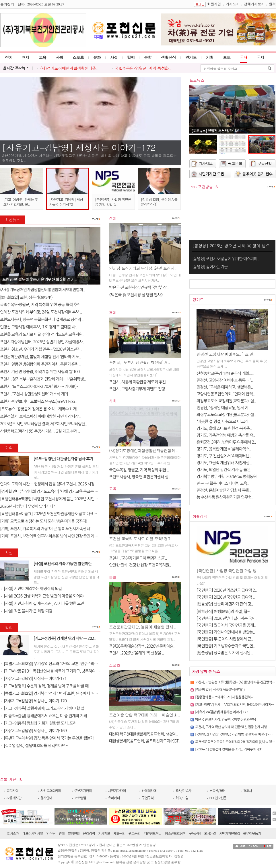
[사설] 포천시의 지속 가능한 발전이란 (63, 564)
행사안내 (46, 798)
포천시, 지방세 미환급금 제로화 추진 (137, 382)
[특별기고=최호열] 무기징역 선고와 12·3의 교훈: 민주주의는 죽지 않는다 (59, 664)
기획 (210, 57)
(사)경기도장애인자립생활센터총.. (69, 68)
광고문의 (134, 834)
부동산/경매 (217, 791)
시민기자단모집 (230, 834)
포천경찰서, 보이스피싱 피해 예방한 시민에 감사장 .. (41, 416)
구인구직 (148, 798)
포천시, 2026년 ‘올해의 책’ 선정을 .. (136, 653)
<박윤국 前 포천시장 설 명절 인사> (136, 295)
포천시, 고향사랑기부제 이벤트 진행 (137, 389)
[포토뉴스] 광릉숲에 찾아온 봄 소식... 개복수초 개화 (229, 749)
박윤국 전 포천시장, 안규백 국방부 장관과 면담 (226, 720)
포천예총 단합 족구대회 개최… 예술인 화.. (144, 715)
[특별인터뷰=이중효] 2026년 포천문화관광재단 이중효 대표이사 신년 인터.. (59, 514)
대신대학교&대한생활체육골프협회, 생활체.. (144, 734)
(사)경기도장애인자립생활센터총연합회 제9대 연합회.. (42, 290)
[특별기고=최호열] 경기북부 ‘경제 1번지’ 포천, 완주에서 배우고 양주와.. (58, 693)
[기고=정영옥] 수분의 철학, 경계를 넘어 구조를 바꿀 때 (45, 686)
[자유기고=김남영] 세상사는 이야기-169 (34, 731)
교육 (42, 57)
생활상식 (168, 57)
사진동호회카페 (51, 791)
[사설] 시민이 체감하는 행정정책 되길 (32, 589)
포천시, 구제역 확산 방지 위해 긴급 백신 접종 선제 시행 (231, 727)
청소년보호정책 (175, 834)
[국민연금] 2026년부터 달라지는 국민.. (227, 618)
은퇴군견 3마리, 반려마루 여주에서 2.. (226, 442)
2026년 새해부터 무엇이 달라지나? (27, 506)
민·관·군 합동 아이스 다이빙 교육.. (223, 483)
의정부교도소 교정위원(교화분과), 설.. (226, 401)
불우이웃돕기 (252, 834)
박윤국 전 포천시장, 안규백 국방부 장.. (139, 287)
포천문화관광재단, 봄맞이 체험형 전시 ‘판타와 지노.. (40, 357)
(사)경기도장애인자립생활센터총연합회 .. (144, 450)
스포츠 (78, 57)
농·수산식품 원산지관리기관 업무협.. (225, 497)
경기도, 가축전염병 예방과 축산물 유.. (226, 435)
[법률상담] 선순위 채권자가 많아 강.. (225, 604)
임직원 (51, 834)
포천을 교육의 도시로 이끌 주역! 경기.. (141, 538)
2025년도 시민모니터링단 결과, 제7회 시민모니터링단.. (43, 424)
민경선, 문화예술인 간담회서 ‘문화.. (224, 490)
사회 (59, 57)
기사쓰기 (233, 4)
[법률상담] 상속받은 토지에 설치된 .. (225, 653)
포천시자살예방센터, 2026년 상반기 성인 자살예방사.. (42, 342)
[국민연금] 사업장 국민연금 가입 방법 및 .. (113, 202)
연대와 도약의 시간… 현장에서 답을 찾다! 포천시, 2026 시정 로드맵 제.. (56, 484)
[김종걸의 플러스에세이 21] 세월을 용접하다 (224, 697)
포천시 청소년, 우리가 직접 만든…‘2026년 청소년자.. (41, 349)
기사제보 (104, 834)
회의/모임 (182, 798)
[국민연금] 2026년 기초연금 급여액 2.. (227, 590)
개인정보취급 (153, 834)
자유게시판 (14, 798)
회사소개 (13, 834)
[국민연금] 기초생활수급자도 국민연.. (226, 646)
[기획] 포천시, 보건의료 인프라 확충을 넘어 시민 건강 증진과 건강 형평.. (56, 536)
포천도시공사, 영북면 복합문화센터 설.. (140, 477)
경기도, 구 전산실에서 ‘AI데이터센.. (224, 456)
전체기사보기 (254, 4)
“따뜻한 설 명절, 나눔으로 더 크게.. (223, 422)
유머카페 (114, 798)
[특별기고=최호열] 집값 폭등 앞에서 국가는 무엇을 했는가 (48, 738)
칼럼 (131, 57)
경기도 (191, 57)
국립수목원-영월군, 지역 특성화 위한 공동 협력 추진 (40, 305)
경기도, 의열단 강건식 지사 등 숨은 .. (225, 470)
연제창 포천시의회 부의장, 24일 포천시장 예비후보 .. (41, 312)
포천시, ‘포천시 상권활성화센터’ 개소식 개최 (34, 394)
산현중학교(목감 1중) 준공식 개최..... (225, 373)
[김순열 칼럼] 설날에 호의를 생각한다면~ (35, 746)
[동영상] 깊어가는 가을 (210, 267)
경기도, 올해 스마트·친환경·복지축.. (224, 428)
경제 (26, 57)
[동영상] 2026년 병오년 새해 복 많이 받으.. (232, 246)
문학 (148, 57)
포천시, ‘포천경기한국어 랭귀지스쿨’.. (138, 558)
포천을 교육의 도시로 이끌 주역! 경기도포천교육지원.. (42, 334)
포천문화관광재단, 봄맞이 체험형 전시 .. (143, 627)
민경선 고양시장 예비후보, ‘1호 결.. (226, 354)
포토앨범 (80, 798)
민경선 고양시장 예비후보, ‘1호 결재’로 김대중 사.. (39, 327)
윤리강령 (89, 834)
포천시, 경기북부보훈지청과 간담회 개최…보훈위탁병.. (43, 379)
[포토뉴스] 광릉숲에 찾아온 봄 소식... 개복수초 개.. (39, 409)
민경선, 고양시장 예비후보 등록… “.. (225, 380)
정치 (9, 57)
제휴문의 (119, 834)
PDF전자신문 (218, 798)
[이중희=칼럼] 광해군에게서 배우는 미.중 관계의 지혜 (44, 716)
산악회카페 (149, 791)
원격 (272, 4)
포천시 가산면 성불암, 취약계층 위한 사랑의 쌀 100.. (41, 372)
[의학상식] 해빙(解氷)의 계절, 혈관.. (225, 612)
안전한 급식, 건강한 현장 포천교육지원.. (140, 565)
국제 (261, 57)
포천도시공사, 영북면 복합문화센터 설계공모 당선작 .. (42, 320)
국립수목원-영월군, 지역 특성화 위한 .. (139, 470)
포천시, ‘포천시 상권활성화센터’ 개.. (139, 362)
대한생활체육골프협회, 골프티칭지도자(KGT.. (145, 741)
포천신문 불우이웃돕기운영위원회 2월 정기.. (39, 279)
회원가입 (214, 4)
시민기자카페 (117, 791)
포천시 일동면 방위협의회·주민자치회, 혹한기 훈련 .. (41, 364)
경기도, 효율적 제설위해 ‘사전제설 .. (224, 463)
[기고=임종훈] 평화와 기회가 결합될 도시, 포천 (39, 723)
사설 (114, 57)
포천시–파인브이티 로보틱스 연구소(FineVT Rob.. (38, 401)
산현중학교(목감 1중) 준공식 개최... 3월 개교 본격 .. (40, 431)
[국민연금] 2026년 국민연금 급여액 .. (226, 597)
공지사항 (12, 791)
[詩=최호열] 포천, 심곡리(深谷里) (26, 297)
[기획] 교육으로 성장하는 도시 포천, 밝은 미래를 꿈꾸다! (44, 521)
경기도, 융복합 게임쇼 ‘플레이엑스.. (224, 449)
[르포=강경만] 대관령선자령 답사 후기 (63, 459)
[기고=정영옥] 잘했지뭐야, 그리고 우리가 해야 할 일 (43, 708)
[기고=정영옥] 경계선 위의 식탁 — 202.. (65, 638)
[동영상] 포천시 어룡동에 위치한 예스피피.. (226, 259)
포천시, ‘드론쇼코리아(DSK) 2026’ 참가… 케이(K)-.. (40, 387)
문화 (97, 57)
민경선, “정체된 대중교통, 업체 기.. (223, 408)
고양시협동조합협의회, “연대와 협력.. (226, 394)
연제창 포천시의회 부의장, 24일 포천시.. (143, 268)
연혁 (62, 834)
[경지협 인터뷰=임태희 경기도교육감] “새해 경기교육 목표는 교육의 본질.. (57, 491)
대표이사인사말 (33, 834)
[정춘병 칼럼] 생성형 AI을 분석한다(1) (220, 690)
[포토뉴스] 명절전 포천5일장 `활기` (216, 131)
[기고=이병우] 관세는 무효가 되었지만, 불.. (21, 202)
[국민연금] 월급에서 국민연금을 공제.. (226, 625)
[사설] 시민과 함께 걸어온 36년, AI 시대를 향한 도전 (43, 604)
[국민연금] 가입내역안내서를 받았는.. (226, 632)
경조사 (247, 791)
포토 (227, 57)
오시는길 (210, 834)
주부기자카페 (83, 791)
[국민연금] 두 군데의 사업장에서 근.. (225, 639)
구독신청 (195, 834)
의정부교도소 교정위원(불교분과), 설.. (226, 415)
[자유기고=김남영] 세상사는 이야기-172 (79, 147)
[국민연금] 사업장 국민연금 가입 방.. (228, 571)
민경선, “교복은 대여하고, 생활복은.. (225, 387)
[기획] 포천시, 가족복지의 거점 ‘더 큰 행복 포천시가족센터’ (45, 529)
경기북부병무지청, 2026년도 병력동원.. (228, 477)
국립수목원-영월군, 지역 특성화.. (143, 68)
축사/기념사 (183, 791)
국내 (244, 57)
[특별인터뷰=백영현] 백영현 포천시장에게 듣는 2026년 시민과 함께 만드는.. (59, 499)
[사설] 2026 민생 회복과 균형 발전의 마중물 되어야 (42, 596)
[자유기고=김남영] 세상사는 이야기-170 (34, 701)
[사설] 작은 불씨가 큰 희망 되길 (27, 611)
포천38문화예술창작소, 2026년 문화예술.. (142, 646)
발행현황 (74, 834)
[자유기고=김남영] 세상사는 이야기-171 (34, 679)
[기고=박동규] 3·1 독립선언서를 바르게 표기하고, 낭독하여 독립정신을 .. (59, 671)
